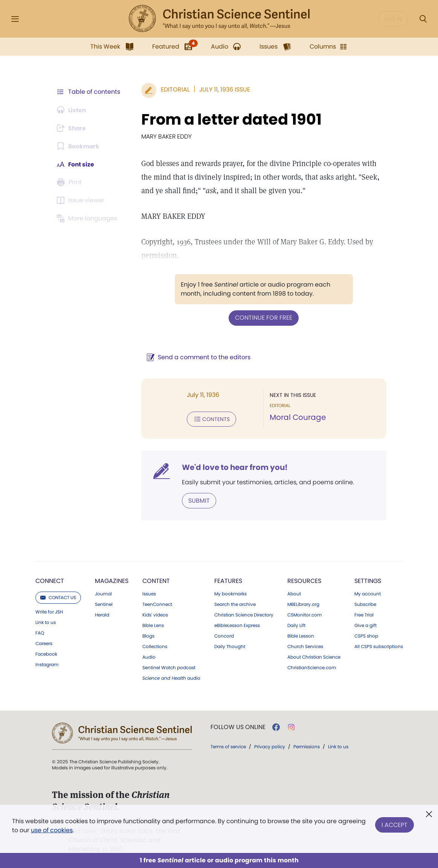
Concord (224, 635)
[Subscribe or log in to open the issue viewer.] (82, 200)
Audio (149, 656)
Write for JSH (49, 611)
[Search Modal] (423, 19)
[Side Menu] (15, 19)
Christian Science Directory (244, 614)
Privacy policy (270, 746)
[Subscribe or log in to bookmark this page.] (79, 146)
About (294, 593)
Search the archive (235, 604)
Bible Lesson (301, 635)
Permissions (307, 746)
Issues (149, 593)
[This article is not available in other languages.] (89, 218)
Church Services (305, 646)
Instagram (47, 664)
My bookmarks (230, 593)
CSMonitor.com (304, 614)
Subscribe (365, 604)
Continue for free (263, 318)
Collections (155, 646)
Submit (198, 500)
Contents (210, 419)
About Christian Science (314, 656)
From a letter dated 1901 (230, 119)
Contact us (58, 597)
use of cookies (52, 830)
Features (228, 580)
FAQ (40, 632)
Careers (44, 643)
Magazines (112, 580)
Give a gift (366, 625)
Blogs (148, 635)
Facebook (46, 653)
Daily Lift (296, 625)
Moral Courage (297, 417)
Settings (368, 580)
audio (171, 677)
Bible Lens (153, 625)
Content (156, 580)
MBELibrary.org (303, 604)
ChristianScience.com (312, 667)
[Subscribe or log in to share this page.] (73, 128)
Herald (102, 614)
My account (368, 593)
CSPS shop (366, 635)
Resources (304, 580)
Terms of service (228, 746)
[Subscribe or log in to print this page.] (71, 182)
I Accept (395, 824)
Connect (50, 580)
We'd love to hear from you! (234, 467)
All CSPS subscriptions (379, 646)
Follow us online (238, 726)
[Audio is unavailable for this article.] (72, 110)
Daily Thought (230, 646)
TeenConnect (157, 604)
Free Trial (364, 614)
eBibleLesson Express (237, 625)
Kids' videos (155, 614)
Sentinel (104, 604)
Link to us (46, 622)
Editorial (174, 89)
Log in (393, 19)
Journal (103, 593)
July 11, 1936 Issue (224, 89)
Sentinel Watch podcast (169, 667)
